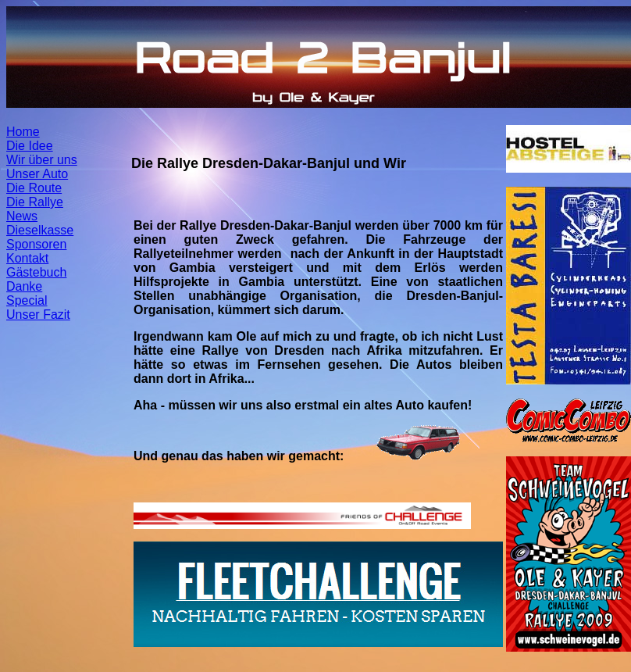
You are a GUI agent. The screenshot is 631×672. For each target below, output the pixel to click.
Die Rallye (35, 202)
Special (27, 300)
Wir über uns (42, 160)
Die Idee (30, 146)
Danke (24, 286)
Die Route (34, 188)
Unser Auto (37, 174)
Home (23, 132)
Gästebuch (36, 272)
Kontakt (27, 258)
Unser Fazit (38, 315)
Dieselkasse (40, 230)
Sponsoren (36, 244)
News (22, 216)
